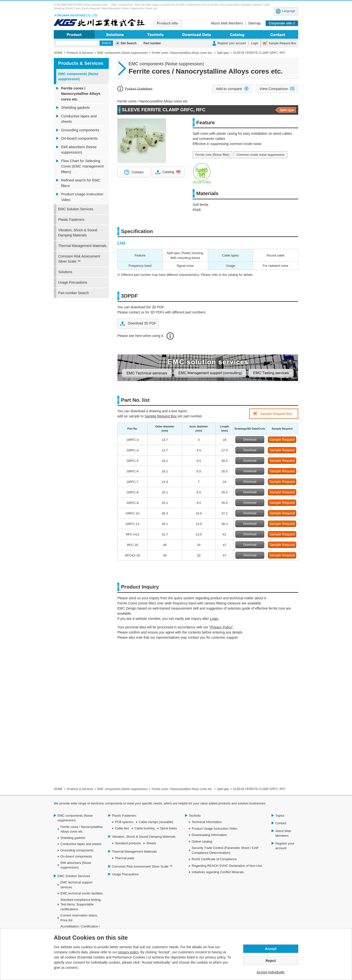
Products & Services (81, 63)
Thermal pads (125, 858)
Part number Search (73, 293)
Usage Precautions (73, 282)
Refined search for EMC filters (81, 183)
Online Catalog (237, 34)
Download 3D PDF (142, 323)
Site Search (128, 43)
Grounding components (80, 130)
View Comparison (274, 89)
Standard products (128, 843)
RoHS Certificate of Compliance (214, 859)
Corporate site (280, 23)
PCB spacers (124, 822)
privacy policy (128, 952)
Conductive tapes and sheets (79, 119)
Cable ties (122, 828)
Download (250, 440)
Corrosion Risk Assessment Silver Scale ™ (79, 259)
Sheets (151, 843)
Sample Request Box (282, 43)
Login (255, 43)
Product (74, 34)
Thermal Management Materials (82, 246)
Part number (152, 43)
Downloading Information (196, 34)
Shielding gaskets (76, 107)
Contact (278, 34)
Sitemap (254, 23)
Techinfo (156, 34)
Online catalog (202, 841)
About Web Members (227, 23)
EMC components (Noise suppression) (78, 76)
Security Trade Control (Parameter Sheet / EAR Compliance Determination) (225, 850)
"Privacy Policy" (221, 627)
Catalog (168, 172)
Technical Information (207, 822)
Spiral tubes (169, 828)
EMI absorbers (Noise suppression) (79, 150)
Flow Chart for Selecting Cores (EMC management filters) (82, 166)
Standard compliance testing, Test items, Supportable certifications (81, 904)
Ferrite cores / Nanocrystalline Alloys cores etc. (81, 94)
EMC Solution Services (76, 209)
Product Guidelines (139, 88)
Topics (280, 816)
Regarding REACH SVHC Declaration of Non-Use (227, 866)
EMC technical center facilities (82, 893)
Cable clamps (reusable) (156, 822)
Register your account (232, 43)
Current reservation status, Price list (79, 918)
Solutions (115, 34)
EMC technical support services (76, 885)
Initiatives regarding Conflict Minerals (218, 872)
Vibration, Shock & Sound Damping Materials (78, 233)
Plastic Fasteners (71, 220)
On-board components (79, 138)
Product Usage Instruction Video (82, 197)
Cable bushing (145, 828)
